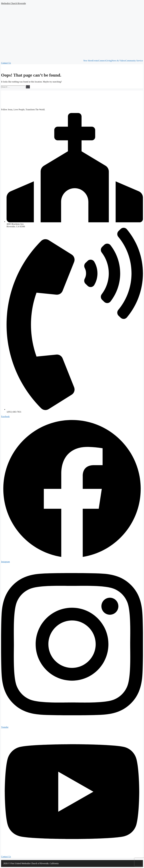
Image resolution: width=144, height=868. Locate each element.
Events (95, 61)
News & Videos (119, 61)
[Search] (28, 87)
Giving (108, 61)
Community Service (134, 61)
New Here (88, 61)
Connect (102, 61)
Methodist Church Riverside (13, 3)
